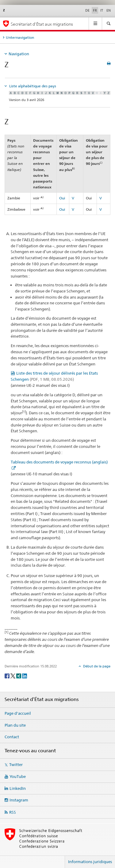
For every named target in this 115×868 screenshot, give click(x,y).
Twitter (16, 764)
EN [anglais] (109, 10)
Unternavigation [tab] (20, 37)
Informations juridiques (90, 862)
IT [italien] (102, 10)
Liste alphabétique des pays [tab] (32, 86)
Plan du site (15, 725)
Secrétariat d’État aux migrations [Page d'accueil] (42, 24)
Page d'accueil (18, 713)
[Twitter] (13, 676)
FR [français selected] (95, 10)
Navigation (19, 54)
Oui (62, 198)
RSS (13, 812)
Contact (12, 737)
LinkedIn (18, 788)
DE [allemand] (87, 10)
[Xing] (19, 676)
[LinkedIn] (25, 676)
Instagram (19, 800)
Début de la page (96, 666)
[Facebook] (8, 676)
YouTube (18, 776)
